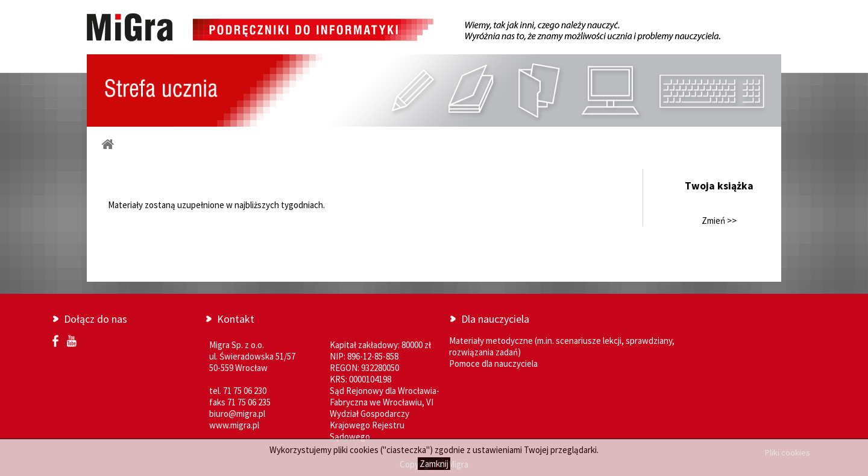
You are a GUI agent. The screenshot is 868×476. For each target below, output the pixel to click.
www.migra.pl (234, 425)
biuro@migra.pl (237, 414)
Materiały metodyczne (491, 341)
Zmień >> (719, 221)
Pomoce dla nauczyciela (493, 363)
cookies (364, 450)
